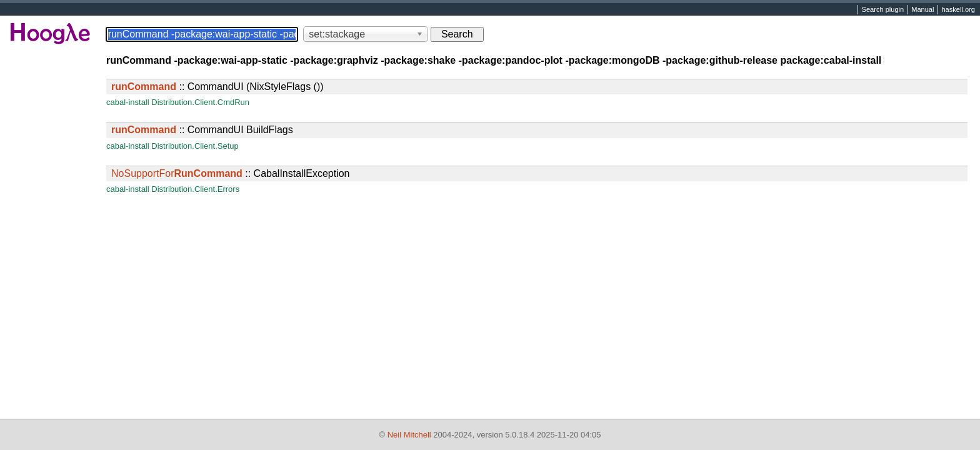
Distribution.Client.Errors (195, 189)
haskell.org (958, 10)
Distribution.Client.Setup (195, 146)
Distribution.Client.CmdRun (200, 102)
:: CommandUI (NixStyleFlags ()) (217, 87)
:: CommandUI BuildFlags (202, 130)
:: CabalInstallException (230, 173)
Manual (922, 10)
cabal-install (128, 102)
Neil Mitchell (409, 435)
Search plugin (883, 10)
